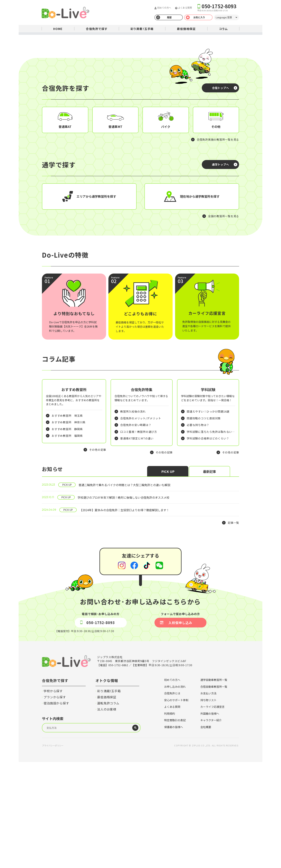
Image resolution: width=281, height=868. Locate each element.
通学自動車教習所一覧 (214, 786)
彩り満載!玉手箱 (109, 797)
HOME (58, 29)
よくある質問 (185, 8)
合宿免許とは (172, 799)
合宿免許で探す (97, 29)
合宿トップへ (221, 168)
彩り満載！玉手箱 (142, 29)
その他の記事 (98, 556)
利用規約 (170, 819)
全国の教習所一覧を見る (224, 296)
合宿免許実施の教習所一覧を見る (218, 219)
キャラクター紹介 (211, 826)
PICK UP (168, 577)
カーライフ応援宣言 (212, 813)
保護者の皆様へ (174, 833)
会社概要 (206, 833)
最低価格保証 (186, 29)
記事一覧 (233, 629)
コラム (223, 29)
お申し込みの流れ (175, 793)
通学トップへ (221, 244)
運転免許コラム (108, 809)
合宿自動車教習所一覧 (214, 793)
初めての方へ (164, 8)
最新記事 (209, 577)
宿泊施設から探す (56, 809)
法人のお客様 (107, 815)
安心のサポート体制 (176, 806)
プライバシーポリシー (53, 851)
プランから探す (55, 803)
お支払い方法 (208, 799)
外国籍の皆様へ (210, 819)
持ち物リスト (208, 806)
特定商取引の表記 (175, 826)
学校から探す (53, 797)
